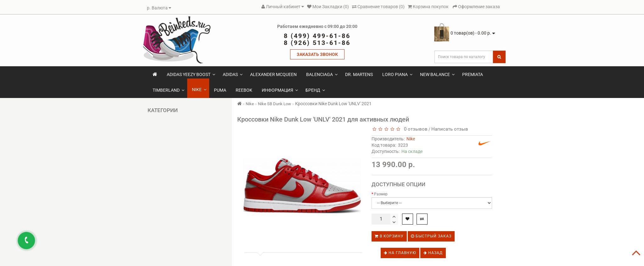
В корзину (389, 236)
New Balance (437, 74)
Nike (199, 90)
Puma (220, 90)
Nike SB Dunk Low (274, 104)
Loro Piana (397, 74)
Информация (280, 90)
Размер (381, 194)
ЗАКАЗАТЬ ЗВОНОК (317, 54)
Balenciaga (322, 74)
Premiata (473, 74)
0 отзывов (414, 129)
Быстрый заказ (431, 236)
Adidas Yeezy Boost (191, 74)
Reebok (244, 90)
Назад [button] (433, 253)
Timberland (168, 90)
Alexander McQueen (273, 74)
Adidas (233, 74)
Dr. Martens (359, 74)
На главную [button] (400, 253)
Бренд (315, 90)
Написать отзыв (450, 129)
